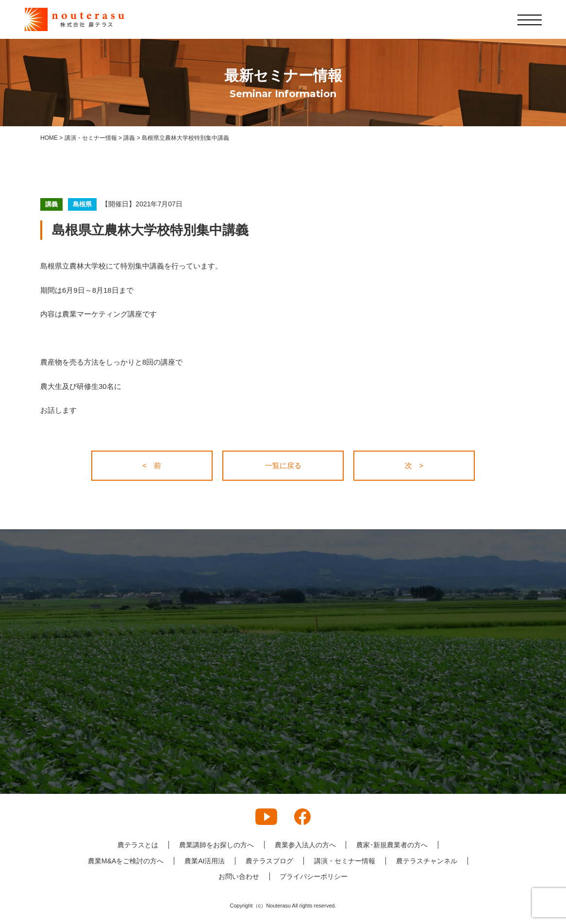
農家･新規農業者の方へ (392, 845)
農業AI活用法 (205, 861)
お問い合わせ (239, 876)
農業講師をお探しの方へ (216, 845)
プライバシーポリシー (314, 876)
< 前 (152, 465)
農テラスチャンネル (427, 861)
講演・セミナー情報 (345, 861)
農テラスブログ (269, 861)
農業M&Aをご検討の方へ (126, 861)
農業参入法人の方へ (305, 845)
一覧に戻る (283, 465)
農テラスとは (138, 845)
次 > (414, 465)
